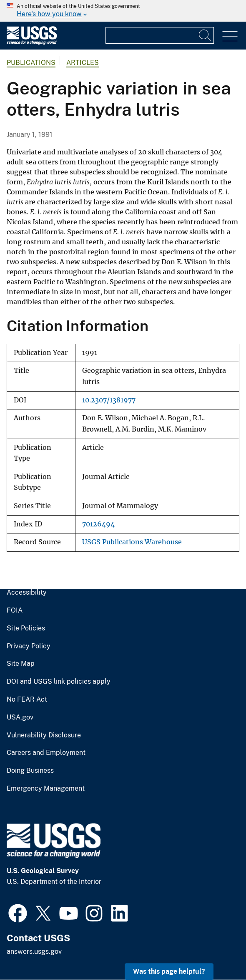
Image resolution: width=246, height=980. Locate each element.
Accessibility (27, 593)
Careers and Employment (46, 753)
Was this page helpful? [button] (169, 971)
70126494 (98, 524)
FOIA (15, 610)
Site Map (21, 664)
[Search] (206, 35)
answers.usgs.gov (34, 951)
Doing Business (30, 771)
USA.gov (20, 717)
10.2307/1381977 (109, 400)
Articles (83, 63)
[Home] (32, 43)
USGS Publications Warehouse (132, 542)
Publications (31, 63)
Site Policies (26, 628)
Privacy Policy (29, 646)
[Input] (160, 35)
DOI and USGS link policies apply (59, 682)
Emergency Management (46, 789)
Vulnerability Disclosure (44, 735)
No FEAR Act (27, 700)
